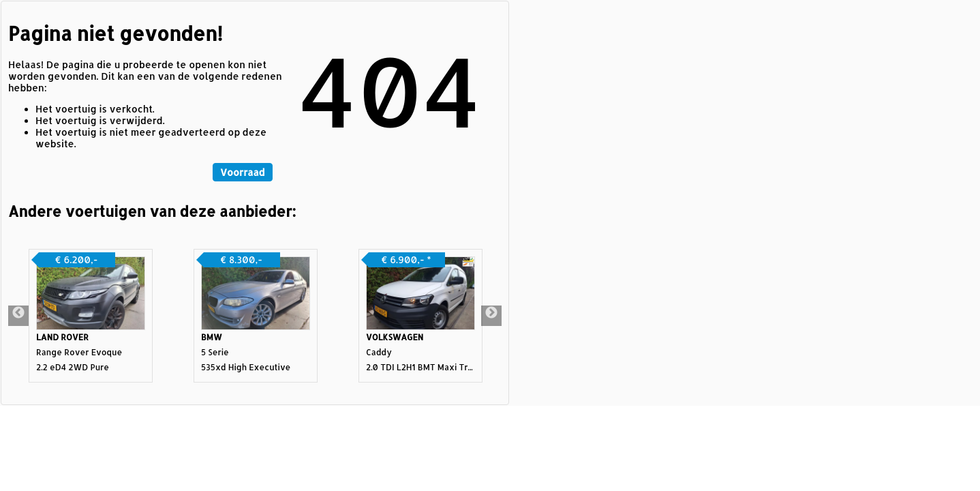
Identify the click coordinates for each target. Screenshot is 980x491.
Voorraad (243, 172)
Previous (18, 316)
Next (491, 316)
